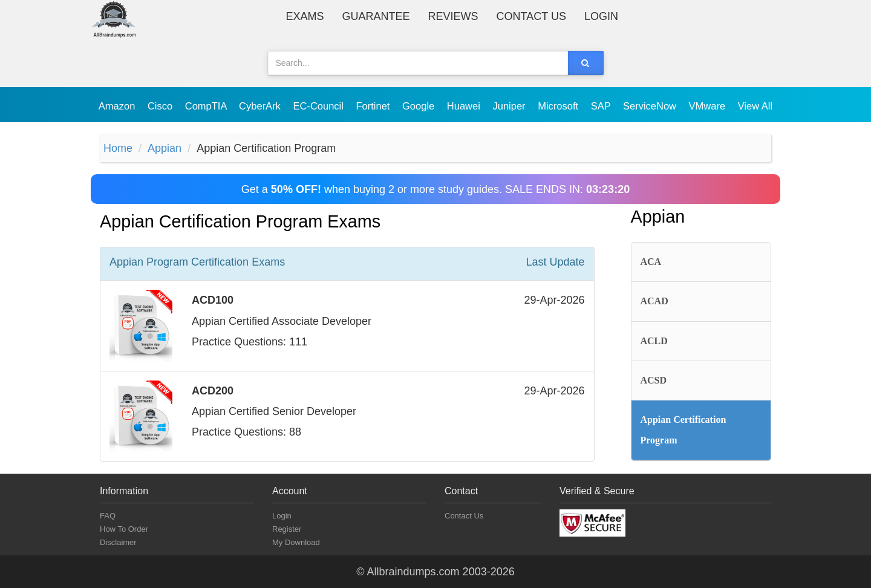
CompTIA (207, 106)
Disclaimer (118, 542)
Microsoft (559, 106)
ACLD (654, 341)
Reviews (453, 16)
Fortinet (375, 106)
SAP (602, 106)
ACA (651, 262)
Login (601, 16)
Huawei (465, 106)
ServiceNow (651, 106)
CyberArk (261, 106)
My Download (296, 542)
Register (287, 529)
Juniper (510, 106)
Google (420, 106)
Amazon (118, 106)
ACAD (654, 301)
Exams (305, 16)
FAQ (108, 516)
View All (755, 106)
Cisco (161, 106)
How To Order (124, 529)
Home (118, 148)
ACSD (654, 380)
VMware (709, 106)
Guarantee (376, 16)
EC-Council (319, 106)
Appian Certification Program (683, 430)
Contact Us (531, 16)
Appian (165, 148)
